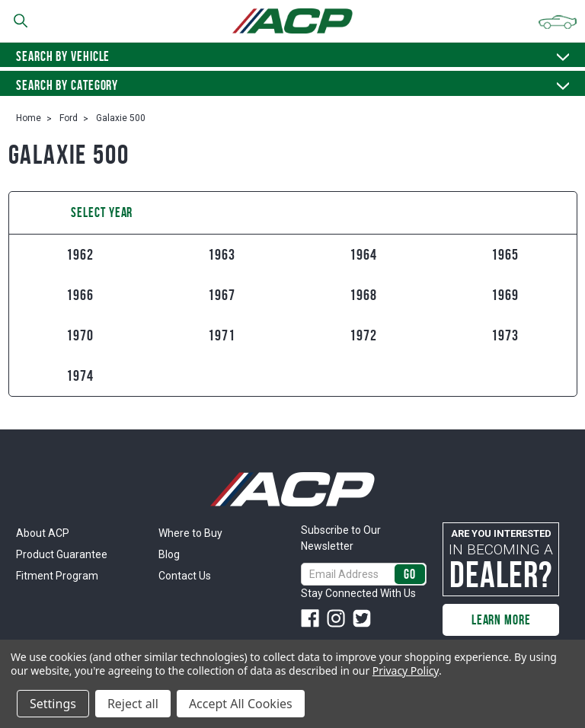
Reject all (133, 704)
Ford (69, 118)
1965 (505, 254)
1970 (80, 335)
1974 (80, 375)
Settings (53, 704)
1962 (80, 254)
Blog (169, 554)
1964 (363, 254)
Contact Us (185, 576)
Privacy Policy (406, 671)
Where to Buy (190, 533)
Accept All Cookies (241, 704)
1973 (505, 335)
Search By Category (292, 85)
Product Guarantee (62, 554)
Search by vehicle (292, 56)
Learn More (501, 620)
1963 (222, 254)
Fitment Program (57, 576)
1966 (80, 295)
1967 (222, 295)
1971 (222, 335)
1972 (363, 335)
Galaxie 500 (121, 118)
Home (29, 118)
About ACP (43, 533)
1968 (363, 295)
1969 (505, 295)
